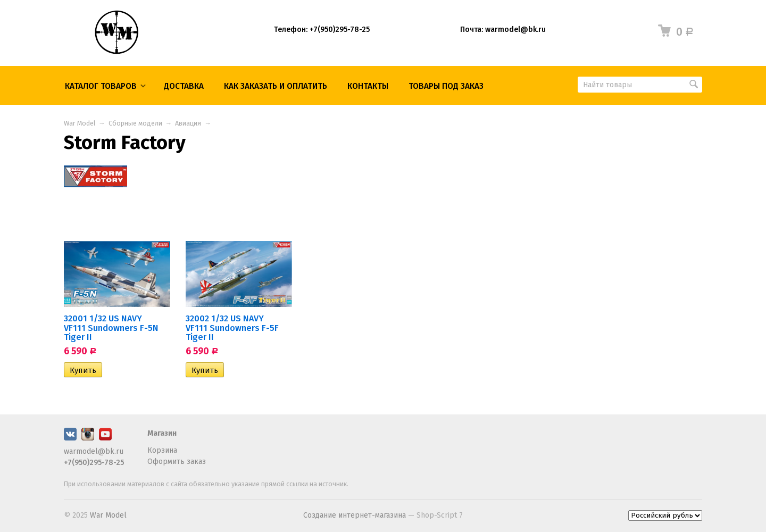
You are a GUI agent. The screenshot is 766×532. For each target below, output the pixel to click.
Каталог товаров (101, 86)
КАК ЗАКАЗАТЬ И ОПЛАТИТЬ (276, 86)
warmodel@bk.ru (94, 451)
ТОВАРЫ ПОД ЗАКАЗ (446, 86)
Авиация (188, 123)
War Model (80, 123)
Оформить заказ (177, 462)
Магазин (162, 433)
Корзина (162, 450)
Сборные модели (135, 123)
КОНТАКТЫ (368, 86)
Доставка (184, 86)
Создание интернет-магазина (355, 515)
